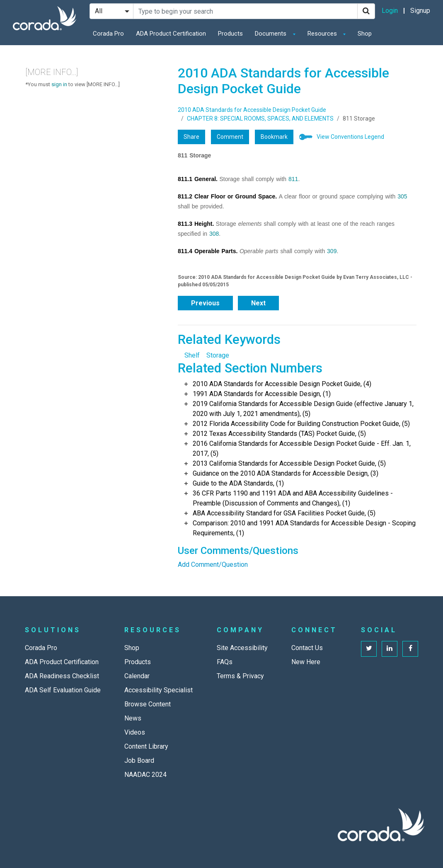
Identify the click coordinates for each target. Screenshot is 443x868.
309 (332, 251)
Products (230, 34)
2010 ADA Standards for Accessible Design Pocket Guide (252, 110)
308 (214, 234)
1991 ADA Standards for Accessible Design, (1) (262, 394)
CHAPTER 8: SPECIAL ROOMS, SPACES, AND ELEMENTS (260, 118)
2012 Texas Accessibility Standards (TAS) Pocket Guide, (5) (279, 434)
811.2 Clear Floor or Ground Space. (227, 196)
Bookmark (274, 137)
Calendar (137, 676)
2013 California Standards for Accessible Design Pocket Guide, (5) (289, 463)
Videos (135, 732)
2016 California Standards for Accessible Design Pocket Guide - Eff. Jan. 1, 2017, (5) (302, 449)
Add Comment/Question (213, 565)
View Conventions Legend (350, 137)
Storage (218, 355)
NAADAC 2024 (145, 775)
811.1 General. (198, 179)
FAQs (225, 662)
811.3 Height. (196, 224)
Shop (365, 34)
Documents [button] (271, 34)
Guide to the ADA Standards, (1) (238, 483)
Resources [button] (323, 34)
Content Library (146, 746)
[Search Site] (245, 11)
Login (390, 11)
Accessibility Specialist (159, 690)
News (133, 718)
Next (258, 303)
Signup (420, 11)
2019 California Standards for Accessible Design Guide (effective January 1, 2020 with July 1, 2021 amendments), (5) (303, 409)
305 (402, 196)
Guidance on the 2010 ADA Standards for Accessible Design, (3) (286, 473)
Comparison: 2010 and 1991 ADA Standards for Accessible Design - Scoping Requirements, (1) (304, 528)
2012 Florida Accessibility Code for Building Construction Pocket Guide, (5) (301, 424)
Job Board (139, 760)
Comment (230, 137)
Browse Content (148, 704)
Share (191, 137)
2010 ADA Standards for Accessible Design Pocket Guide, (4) (282, 384)
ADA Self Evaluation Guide (63, 690)
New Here (306, 662)
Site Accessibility (242, 648)
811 (293, 179)
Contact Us (307, 648)
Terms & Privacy (240, 676)
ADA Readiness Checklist (62, 676)
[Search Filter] (111, 11)
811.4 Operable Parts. (208, 251)
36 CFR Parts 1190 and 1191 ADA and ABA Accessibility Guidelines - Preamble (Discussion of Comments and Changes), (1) (293, 498)
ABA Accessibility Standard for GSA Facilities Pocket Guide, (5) (284, 513)
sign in (59, 84)
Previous (205, 303)
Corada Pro (108, 34)
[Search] (366, 11)
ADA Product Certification (171, 34)
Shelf (192, 355)
